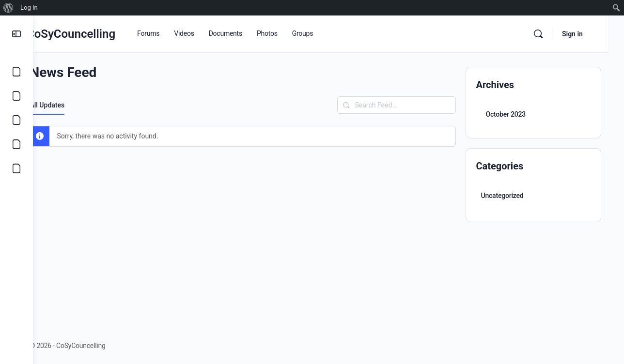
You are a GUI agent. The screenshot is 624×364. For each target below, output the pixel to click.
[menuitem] (8, 8)
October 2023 (509, 114)
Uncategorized (505, 196)
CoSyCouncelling (97, 34)
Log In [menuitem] (29, 8)
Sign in (588, 34)
